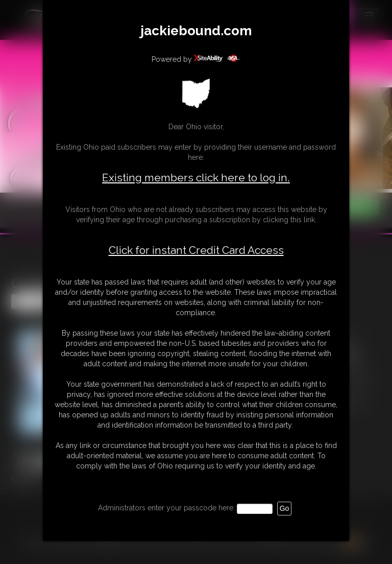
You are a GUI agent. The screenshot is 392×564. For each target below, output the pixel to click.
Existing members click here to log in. (196, 178)
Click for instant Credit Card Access (196, 250)
